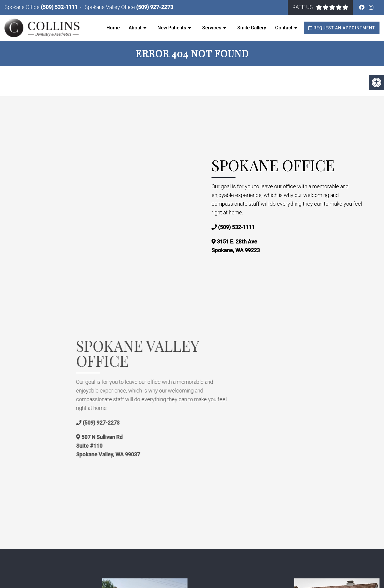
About (135, 28)
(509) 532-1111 (59, 7)
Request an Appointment (342, 28)
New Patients (172, 28)
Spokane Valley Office (110, 7)
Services (212, 28)
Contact (284, 28)
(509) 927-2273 (155, 7)
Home (113, 28)
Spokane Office (23, 7)
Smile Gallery (252, 28)
